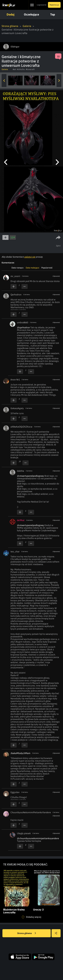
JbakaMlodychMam (20, 753)
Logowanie (42, 5)
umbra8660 (23, 322)
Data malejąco (32, 268)
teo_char (15, 552)
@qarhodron (23, 327)
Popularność (47, 268)
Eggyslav (15, 792)
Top (53, 14)
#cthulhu (21, 69)
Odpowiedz (56, 276)
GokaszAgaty (17, 408)
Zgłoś (58, 246)
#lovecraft (30, 69)
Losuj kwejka (57, 935)
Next (59, 80)
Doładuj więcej (31, 917)
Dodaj (10, 14)
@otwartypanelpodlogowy (30, 476)
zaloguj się (30, 257)
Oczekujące (31, 14)
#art (14, 69)
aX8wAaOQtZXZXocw (21, 427)
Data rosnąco (17, 268)
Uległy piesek (24, 833)
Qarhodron (16, 295)
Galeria (27, 26)
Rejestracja (54, 5)
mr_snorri (15, 276)
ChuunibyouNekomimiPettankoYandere (31, 812)
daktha (21, 471)
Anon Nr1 (15, 380)
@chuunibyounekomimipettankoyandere (38, 838)
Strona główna (10, 26)
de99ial (21, 520)
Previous (4, 80)
